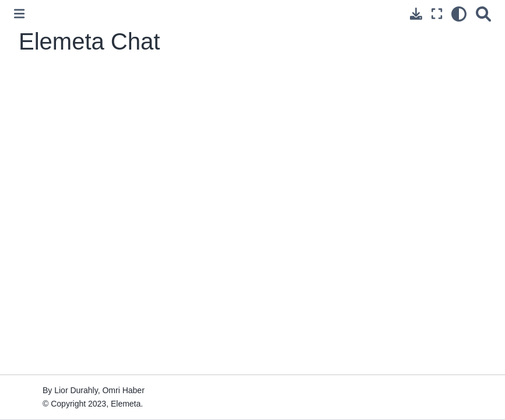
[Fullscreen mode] (437, 14)
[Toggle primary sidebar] (19, 14)
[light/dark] (459, 14)
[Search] (483, 14)
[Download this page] (416, 14)
